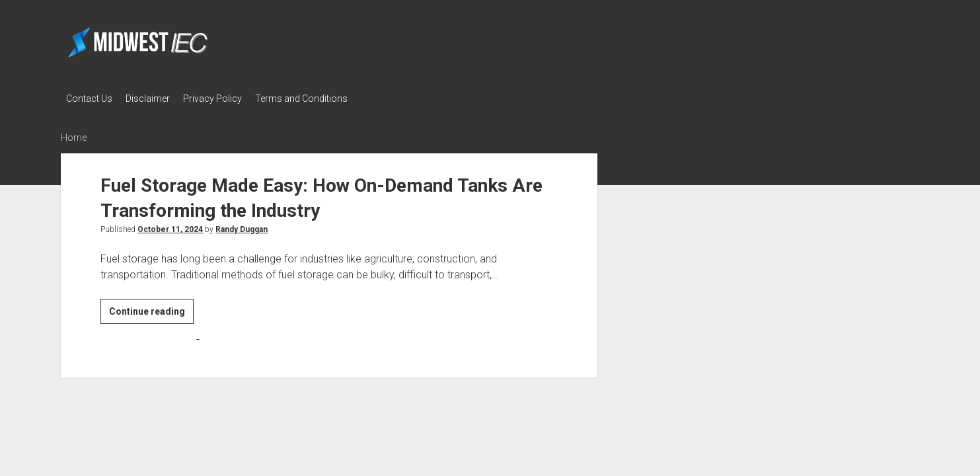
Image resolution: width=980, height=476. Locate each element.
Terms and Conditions (313, 99)
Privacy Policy (220, 99)
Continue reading (151, 311)
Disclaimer (152, 99)
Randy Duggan (242, 227)
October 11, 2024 (170, 227)
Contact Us (89, 99)
